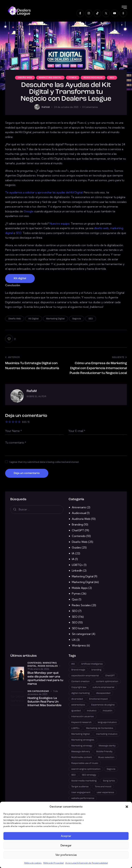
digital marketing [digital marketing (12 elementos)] (81, 693)
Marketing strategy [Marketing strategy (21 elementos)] (82, 746)
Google (29, 211)
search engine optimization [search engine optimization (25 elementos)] (86, 769)
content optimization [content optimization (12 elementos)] (107, 682)
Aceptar (66, 836)
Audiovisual (79, 513)
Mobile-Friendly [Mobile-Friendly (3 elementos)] (104, 752)
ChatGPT (78, 530)
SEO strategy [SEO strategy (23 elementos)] (89, 775)
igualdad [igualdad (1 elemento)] (76, 711)
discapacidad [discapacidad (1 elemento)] (103, 693)
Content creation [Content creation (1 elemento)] (80, 682)
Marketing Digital (50, 78)
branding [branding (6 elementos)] (96, 670)
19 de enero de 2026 (38, 669)
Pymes (73, 78)
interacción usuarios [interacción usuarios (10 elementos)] (82, 717)
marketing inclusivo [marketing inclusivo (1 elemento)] (107, 734)
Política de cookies (33, 863)
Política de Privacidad (53, 863)
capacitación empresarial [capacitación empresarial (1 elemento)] (85, 676)
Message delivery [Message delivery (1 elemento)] (81, 752)
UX (74, 640)
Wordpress (79, 645)
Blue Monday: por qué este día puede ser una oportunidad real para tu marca (45, 678)
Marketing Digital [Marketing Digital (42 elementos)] (81, 734)
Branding (77, 524)
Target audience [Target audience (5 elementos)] (80, 787)
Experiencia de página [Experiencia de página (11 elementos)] (103, 705)
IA (73, 553)
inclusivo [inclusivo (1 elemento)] (92, 711)
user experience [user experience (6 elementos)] (105, 793)
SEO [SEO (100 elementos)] (73, 775)
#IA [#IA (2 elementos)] (73, 664)
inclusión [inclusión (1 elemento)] (108, 711)
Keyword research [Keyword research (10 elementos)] (81, 722)
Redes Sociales (93, 78)
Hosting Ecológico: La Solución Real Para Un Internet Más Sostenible (45, 702)
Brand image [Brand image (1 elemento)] (78, 670)
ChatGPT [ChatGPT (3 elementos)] (110, 676)
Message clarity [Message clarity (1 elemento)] (107, 746)
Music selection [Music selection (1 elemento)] (106, 757)
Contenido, (35, 663)
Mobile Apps (80, 588)
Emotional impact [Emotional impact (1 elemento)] (98, 699)
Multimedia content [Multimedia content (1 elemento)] (82, 757)
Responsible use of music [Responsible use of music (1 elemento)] (85, 763)
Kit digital (20, 278)
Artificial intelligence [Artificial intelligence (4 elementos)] (92, 664)
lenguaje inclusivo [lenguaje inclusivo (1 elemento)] (107, 722)
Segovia (77, 319)
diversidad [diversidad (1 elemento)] (77, 699)
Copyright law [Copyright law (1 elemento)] (79, 687)
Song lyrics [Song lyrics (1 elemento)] (109, 781)
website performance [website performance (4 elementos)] (83, 798)
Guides (76, 547)
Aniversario (79, 507)
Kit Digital (34, 319)
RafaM (32, 391)
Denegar (66, 845)
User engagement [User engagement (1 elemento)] (81, 793)
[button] (127, 807)
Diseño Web (25, 78)
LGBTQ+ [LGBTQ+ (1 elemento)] (76, 728)
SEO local (78, 628)
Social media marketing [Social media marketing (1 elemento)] (84, 781)
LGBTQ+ (77, 565)
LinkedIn (77, 570)
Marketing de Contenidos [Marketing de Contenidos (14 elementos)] (100, 728)
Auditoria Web (81, 519)
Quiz (75, 599)
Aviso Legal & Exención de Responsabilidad (87, 863)
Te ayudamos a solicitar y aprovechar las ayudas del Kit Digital (44, 192)
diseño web (101, 228)
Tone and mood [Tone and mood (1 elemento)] (103, 787)
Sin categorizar (81, 634)
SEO (112, 78)
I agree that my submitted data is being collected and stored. (44, 462)
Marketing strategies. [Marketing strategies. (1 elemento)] (83, 740)
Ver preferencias (66, 855)
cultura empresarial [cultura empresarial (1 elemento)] (103, 687)
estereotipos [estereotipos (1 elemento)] (78, 705)
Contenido (79, 536)
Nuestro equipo (60, 223)
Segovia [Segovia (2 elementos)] (111, 769)
